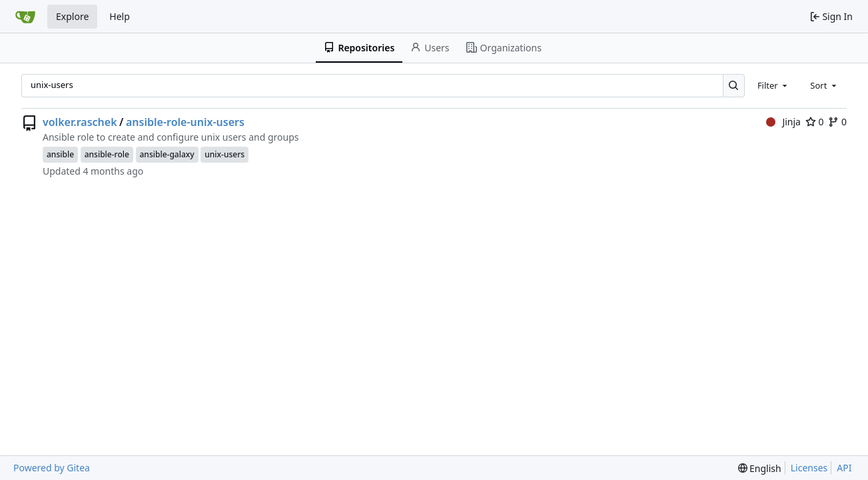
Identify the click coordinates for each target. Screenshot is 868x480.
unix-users (224, 154)
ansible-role (107, 154)
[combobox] (773, 85)
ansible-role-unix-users (185, 122)
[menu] (760, 468)
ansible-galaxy (167, 154)
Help (120, 16)
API (844, 468)
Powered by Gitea (52, 468)
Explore (72, 16)
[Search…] (734, 86)
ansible (60, 154)
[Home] (25, 17)
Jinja (783, 122)
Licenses (809, 468)
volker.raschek (80, 122)
